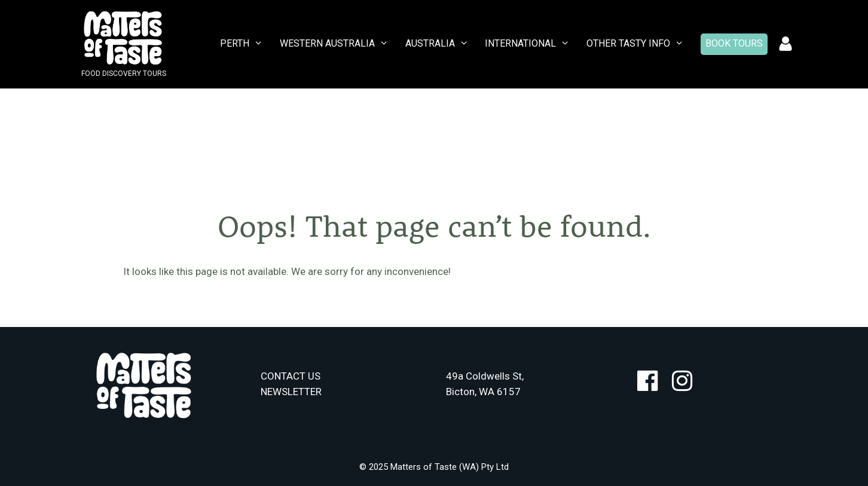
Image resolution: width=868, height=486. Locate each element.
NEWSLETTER (291, 392)
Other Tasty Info (638, 44)
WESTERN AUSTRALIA (337, 44)
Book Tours (734, 43)
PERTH (244, 44)
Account (786, 44)
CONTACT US (291, 376)
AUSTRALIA (440, 44)
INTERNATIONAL (530, 44)
